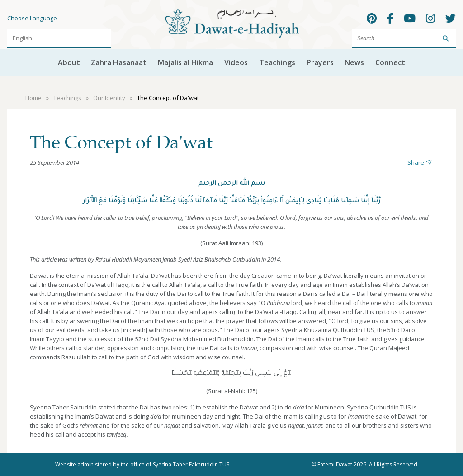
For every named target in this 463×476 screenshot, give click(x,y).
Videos (236, 62)
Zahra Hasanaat (119, 62)
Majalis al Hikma (185, 62)
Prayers (320, 62)
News (354, 62)
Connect (390, 62)
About (69, 62)
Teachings (277, 62)
